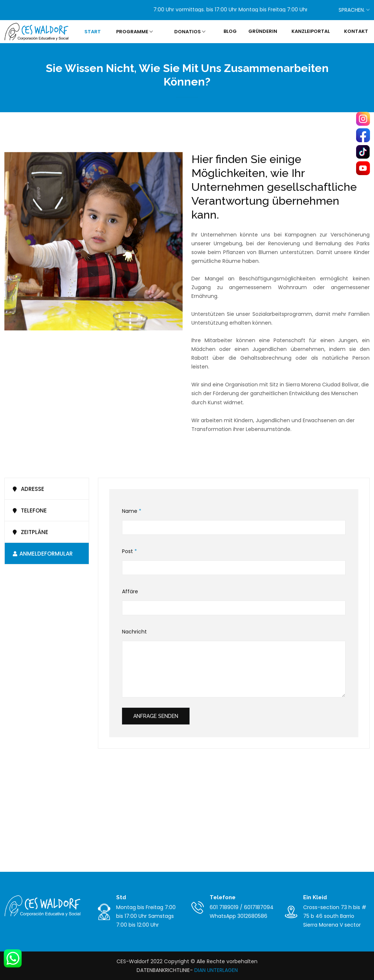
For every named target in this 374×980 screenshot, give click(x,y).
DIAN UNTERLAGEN (215, 970)
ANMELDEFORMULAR (41, 554)
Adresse (27, 489)
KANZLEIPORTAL (311, 31)
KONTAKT (356, 31)
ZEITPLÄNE (29, 532)
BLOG (230, 31)
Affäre (130, 591)
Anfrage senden (156, 716)
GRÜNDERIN (263, 31)
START (93, 32)
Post (129, 551)
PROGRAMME (134, 32)
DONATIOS (190, 32)
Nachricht (134, 632)
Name (132, 511)
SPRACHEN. (353, 10)
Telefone (28, 510)
